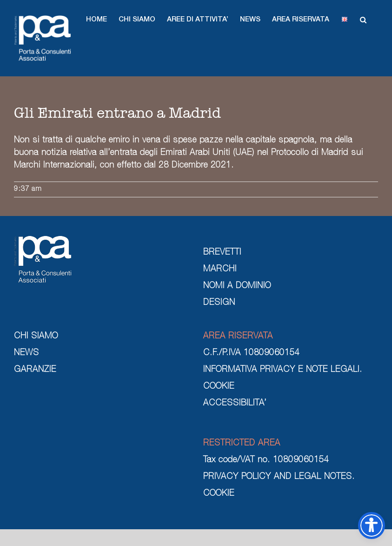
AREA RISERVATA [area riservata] (238, 337)
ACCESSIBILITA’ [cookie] (235, 404)
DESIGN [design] (219, 303)
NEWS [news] (27, 353)
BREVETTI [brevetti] (222, 253)
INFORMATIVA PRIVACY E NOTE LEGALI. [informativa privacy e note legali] (283, 370)
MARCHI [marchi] (220, 270)
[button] (96, 20)
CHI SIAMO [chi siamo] (36, 337)
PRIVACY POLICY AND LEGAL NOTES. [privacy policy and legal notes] (279, 477)
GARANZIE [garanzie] (35, 370)
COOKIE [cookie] (219, 387)
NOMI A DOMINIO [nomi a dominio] (237, 286)
